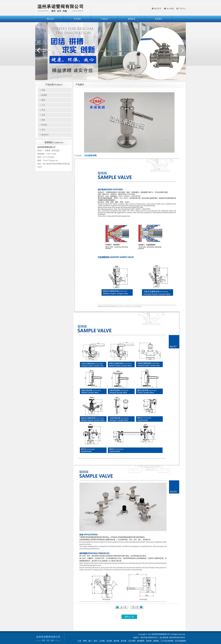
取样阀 (44, 125)
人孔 (43, 105)
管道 (43, 110)
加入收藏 (170, 9)
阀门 (90, 641)
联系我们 (159, 19)
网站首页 (50, 19)
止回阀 (102, 641)
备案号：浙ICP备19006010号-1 (146, 638)
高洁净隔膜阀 (180, 641)
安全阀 (109, 641)
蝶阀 (43, 100)
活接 (43, 115)
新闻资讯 (132, 19)
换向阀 (116, 641)
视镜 (43, 120)
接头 (96, 641)
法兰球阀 (132, 641)
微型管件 (45, 135)
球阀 (43, 90)
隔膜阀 (44, 95)
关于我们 (77, 19)
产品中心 (182, 9)
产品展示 (104, 19)
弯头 (43, 130)
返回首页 (158, 9)
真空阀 (124, 641)
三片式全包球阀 (167, 641)
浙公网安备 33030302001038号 (172, 638)
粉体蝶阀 (141, 641)
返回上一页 (129, 617)
